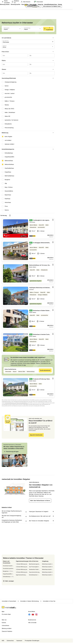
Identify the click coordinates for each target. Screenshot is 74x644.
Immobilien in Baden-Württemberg (28, 603)
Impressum (19, 642)
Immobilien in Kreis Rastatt (49, 603)
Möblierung (28, 133)
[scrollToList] (48, 29)
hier (25, 367)
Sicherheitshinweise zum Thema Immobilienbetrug (16, 404)
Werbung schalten (7, 630)
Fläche (28, 61)
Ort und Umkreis (28, 38)
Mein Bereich (26, 2)
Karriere (4, 624)
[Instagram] (36, 616)
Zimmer (28, 69)
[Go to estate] (28, 230)
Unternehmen (5, 627)
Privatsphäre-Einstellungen (32, 642)
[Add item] (53, 221)
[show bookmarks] (52, 215)
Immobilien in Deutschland (9, 603)
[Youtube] (33, 616)
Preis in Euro (28, 52)
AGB (3, 642)
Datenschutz (10, 642)
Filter (34, 215)
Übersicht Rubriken (7, 633)
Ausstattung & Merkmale (28, 78)
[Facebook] (29, 616)
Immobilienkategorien (28, 149)
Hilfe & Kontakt (32, 624)
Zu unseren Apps (6, 616)
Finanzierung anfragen (11, 453)
